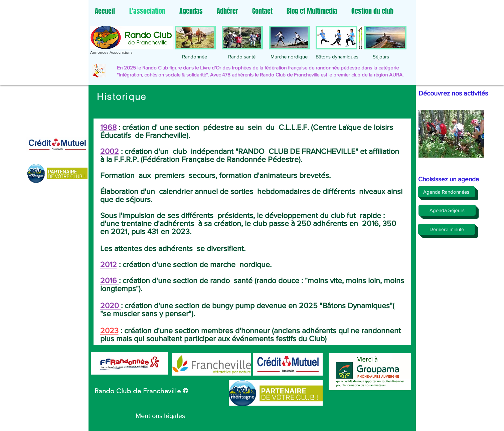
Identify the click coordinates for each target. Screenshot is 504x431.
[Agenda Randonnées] (446, 192)
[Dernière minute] (447, 229)
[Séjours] (381, 56)
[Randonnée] (195, 56)
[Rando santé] (242, 56)
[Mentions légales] (160, 416)
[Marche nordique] (289, 56)
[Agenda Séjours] (447, 210)
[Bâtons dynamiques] (337, 56)
